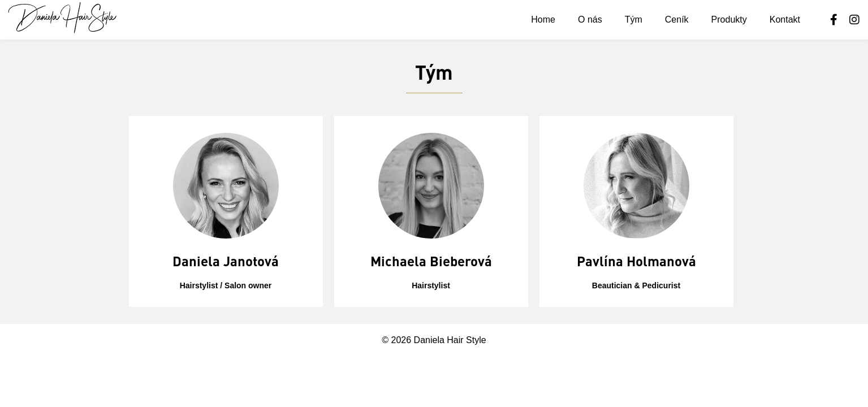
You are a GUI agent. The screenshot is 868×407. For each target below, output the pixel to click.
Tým (634, 20)
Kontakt (785, 20)
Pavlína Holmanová (636, 261)
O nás (590, 20)
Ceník (677, 20)
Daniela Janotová (226, 261)
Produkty (729, 20)
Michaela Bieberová (431, 261)
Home (543, 20)
